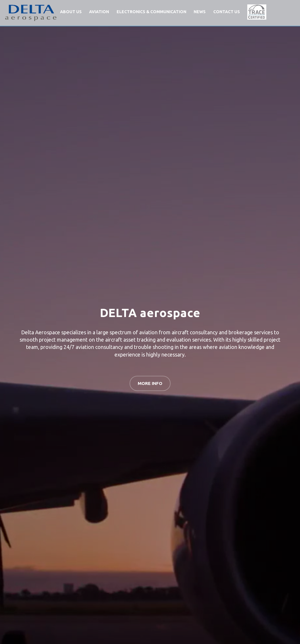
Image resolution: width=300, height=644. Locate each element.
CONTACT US (227, 12)
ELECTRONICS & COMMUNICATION (151, 12)
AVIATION (99, 12)
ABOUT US (71, 12)
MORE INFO (150, 383)
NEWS (200, 12)
